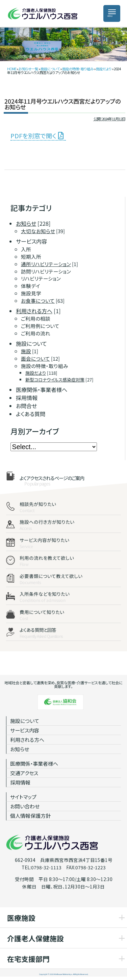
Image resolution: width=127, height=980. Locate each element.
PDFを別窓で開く (33, 136)
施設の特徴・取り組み (78, 69)
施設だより (104, 69)
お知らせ (20, 749)
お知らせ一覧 (28, 69)
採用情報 (20, 782)
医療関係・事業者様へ (34, 764)
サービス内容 (25, 730)
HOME (12, 69)
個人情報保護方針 (30, 816)
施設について (50, 69)
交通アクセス (24, 773)
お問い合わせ (25, 806)
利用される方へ (27, 740)
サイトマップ (23, 797)
